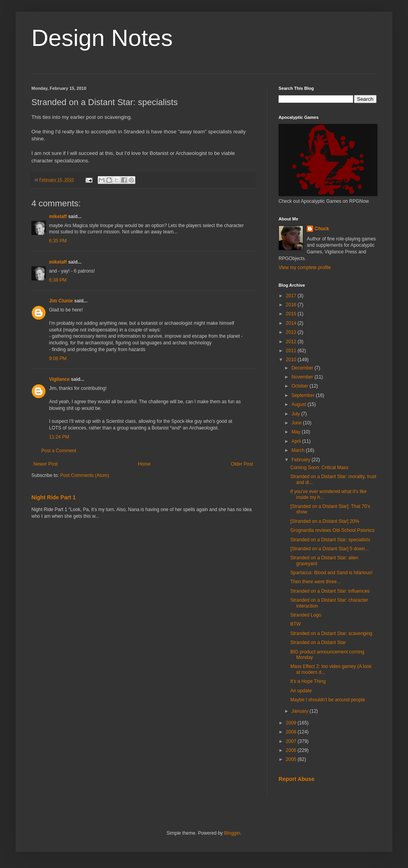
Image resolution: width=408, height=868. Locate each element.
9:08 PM (58, 358)
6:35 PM (58, 241)
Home (144, 464)
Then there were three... (315, 582)
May (297, 432)
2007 (292, 741)
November (303, 377)
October (301, 386)
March (299, 450)
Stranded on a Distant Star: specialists (330, 540)
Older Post (242, 464)
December (303, 368)
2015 (292, 314)
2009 (292, 723)
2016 (292, 305)
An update (301, 691)
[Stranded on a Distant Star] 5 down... (330, 549)
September (304, 395)
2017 (292, 296)
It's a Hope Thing (308, 681)
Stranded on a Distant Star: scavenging (331, 633)
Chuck (322, 229)
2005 (292, 759)
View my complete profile (305, 267)
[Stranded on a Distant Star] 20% (325, 521)
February (301, 460)
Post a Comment (59, 451)
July (296, 414)
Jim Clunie (61, 301)
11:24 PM (59, 437)
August (300, 404)
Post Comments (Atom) (85, 475)
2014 (292, 323)
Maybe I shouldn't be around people (328, 700)
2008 (292, 732)
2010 (292, 360)
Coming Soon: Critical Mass (319, 468)
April (297, 441)
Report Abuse (296, 779)
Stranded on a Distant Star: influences (330, 591)
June (297, 423)
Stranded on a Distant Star (318, 642)
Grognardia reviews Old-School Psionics (332, 530)
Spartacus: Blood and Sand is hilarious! (331, 573)
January (301, 711)
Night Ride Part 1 (54, 497)
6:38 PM (58, 280)
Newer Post (46, 464)
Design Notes (102, 38)
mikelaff (58, 217)
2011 (292, 351)
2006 (292, 750)
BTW (296, 624)
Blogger (232, 833)
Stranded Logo (306, 615)
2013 (292, 332)
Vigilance (59, 379)
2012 (292, 342)
